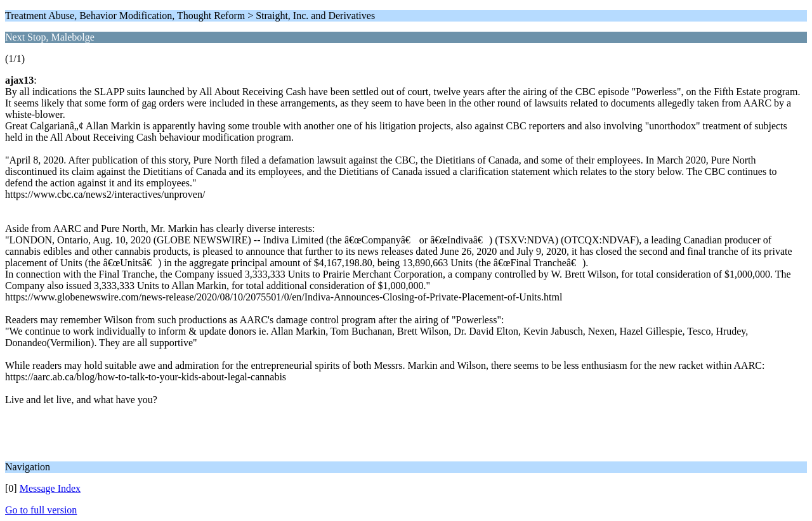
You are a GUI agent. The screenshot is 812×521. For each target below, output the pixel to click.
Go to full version (41, 510)
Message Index (50, 488)
